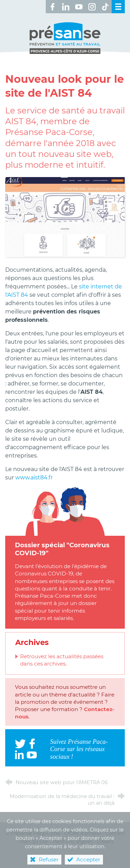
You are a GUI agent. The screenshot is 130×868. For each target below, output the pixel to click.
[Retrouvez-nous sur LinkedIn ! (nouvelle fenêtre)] (66, 7)
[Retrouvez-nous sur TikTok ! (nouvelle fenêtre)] (105, 7)
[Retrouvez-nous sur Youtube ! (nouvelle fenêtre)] (79, 7)
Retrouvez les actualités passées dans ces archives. (62, 660)
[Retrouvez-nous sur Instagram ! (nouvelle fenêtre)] (92, 7)
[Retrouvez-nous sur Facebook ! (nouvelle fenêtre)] (52, 7)
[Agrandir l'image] (65, 217)
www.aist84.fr (34, 477)
